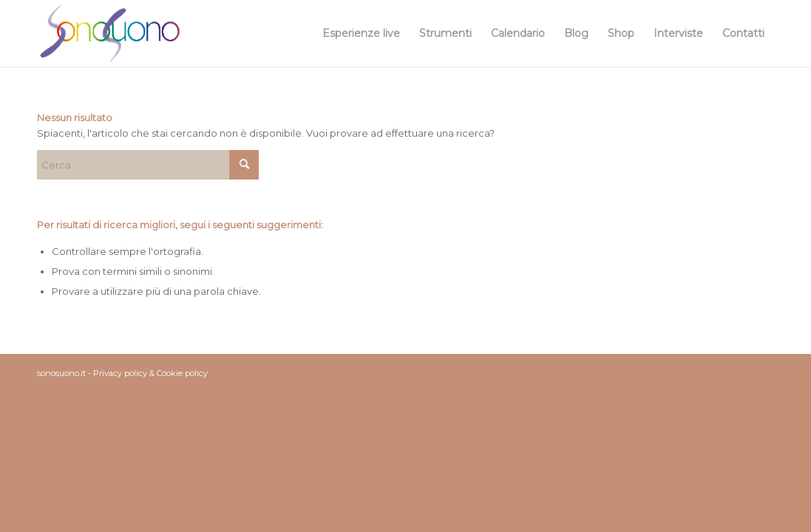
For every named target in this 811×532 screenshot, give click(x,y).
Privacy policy (120, 373)
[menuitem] (361, 33)
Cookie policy (182, 373)
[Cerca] (148, 165)
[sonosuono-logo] (109, 33)
